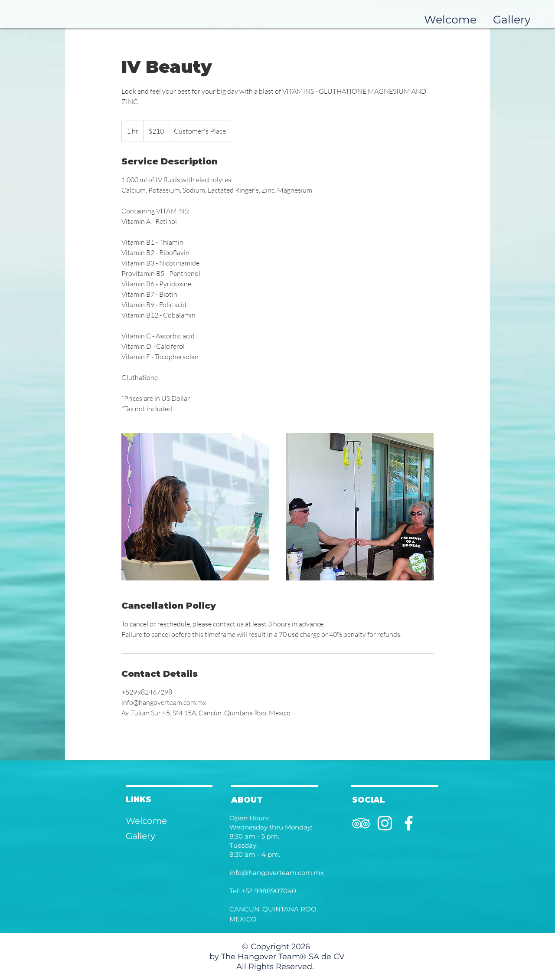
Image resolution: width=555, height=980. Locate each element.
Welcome (146, 821)
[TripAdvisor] (361, 823)
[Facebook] (409, 823)
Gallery (140, 836)
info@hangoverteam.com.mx (277, 873)
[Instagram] (385, 823)
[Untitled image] (195, 507)
